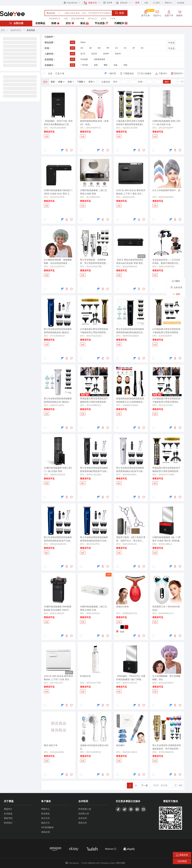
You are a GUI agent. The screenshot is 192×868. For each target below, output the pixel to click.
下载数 (81, 82)
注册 (146, 3)
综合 (45, 82)
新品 (84, 23)
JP (134, 48)
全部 (72, 42)
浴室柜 (104, 19)
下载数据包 (128, 73)
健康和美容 (16, 30)
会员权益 (181, 3)
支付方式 (45, 818)
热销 (55, 23)
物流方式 (45, 823)
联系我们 (8, 823)
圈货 (106, 65)
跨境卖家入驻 (85, 809)
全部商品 (40, 23)
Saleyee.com (94, 863)
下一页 (145, 786)
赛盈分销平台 (12, 14)
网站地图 (121, 863)
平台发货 (84, 59)
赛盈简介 (8, 809)
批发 (96, 65)
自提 (116, 65)
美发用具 (31, 30)
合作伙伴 (83, 818)
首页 (3, 30)
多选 (171, 43)
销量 (61, 82)
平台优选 (101, 23)
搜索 (120, 13)
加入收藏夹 (146, 73)
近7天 (83, 54)
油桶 (66, 19)
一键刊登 (112, 73)
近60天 (118, 54)
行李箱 (113, 19)
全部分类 (16, 23)
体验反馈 (45, 832)
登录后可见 (49, 132)
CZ (116, 48)
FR (108, 48)
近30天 (106, 54)
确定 (167, 82)
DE (99, 48)
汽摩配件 (121, 23)
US (82, 48)
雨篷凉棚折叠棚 (78, 19)
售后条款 (45, 814)
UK (91, 48)
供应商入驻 (84, 814)
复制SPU (178, 73)
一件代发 (84, 65)
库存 (92, 82)
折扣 (70, 23)
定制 (125, 65)
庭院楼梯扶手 (55, 19)
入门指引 (156, 3)
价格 (71, 82)
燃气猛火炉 (92, 19)
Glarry (83, 42)
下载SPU (163, 73)
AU (142, 48)
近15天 (94, 54)
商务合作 (83, 823)
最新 (53, 82)
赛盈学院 (8, 818)
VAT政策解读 (47, 827)
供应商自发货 (100, 59)
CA (125, 48)
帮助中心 (168, 3)
